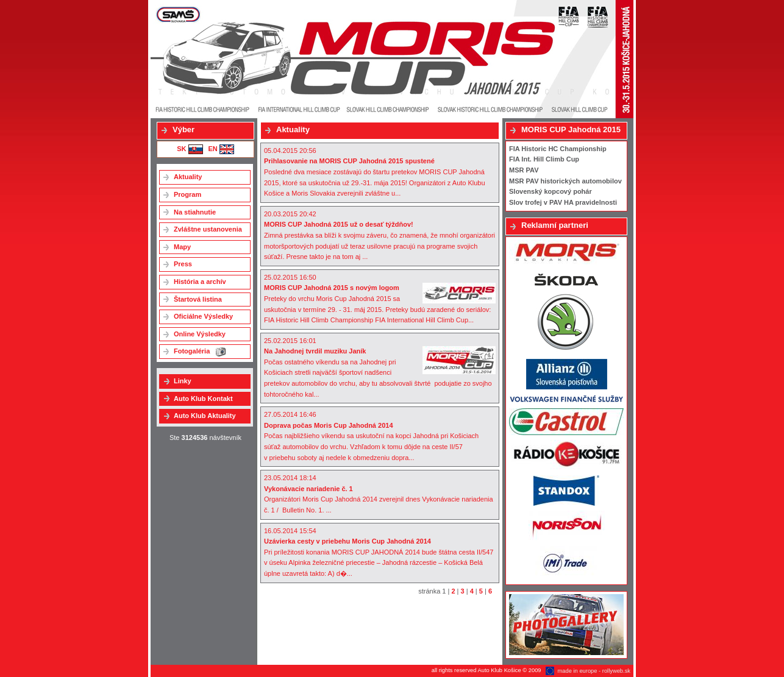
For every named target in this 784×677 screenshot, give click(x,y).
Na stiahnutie (195, 212)
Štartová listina (198, 299)
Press (183, 264)
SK (190, 149)
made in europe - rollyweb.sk (594, 671)
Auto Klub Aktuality (205, 416)
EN (221, 149)
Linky (183, 381)
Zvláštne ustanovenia (208, 229)
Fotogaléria (200, 352)
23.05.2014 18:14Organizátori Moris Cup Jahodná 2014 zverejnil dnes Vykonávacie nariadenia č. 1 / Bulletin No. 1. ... (379, 494)
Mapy (182, 247)
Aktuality (188, 177)
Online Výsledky (200, 334)
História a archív (200, 282)
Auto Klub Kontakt (203, 399)
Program (187, 194)
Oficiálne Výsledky (203, 316)
